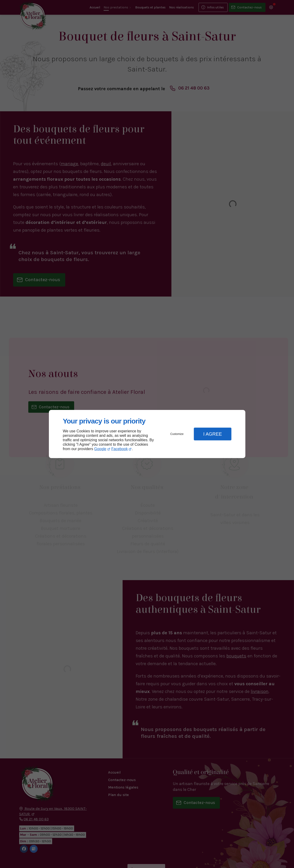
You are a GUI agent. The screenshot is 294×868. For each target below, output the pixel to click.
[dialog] (147, 434)
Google (100, 449)
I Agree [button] (213, 434)
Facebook (120, 449)
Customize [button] (177, 434)
